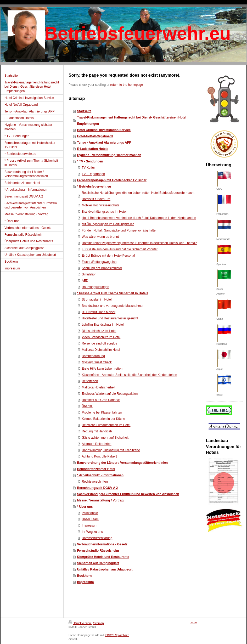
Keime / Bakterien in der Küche (103, 419)
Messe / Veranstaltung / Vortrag (100, 500)
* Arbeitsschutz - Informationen (100, 475)
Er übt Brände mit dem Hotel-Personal (108, 256)
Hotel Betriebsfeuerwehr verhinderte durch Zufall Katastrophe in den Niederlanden (139, 218)
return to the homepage (127, 85)
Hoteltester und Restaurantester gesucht (110, 318)
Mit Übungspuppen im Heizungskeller (108, 224)
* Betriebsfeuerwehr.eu (94, 187)
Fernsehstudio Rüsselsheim (98, 551)
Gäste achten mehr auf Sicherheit (105, 438)
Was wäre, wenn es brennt (100, 237)
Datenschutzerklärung (97, 538)
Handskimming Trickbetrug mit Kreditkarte (111, 450)
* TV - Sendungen (90, 161)
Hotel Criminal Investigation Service (104, 130)
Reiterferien (90, 381)
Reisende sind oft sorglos (99, 343)
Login (193, 622)
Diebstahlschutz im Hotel (99, 331)
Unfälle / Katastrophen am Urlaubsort (105, 569)
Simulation (89, 274)
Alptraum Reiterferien (96, 444)
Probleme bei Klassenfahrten (102, 413)
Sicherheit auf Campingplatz (98, 563)
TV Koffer (88, 168)
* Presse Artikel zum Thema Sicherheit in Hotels (113, 293)
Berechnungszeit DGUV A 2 (97, 488)
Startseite (84, 111)
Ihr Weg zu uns (92, 532)
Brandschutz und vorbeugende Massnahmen (113, 306)
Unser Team (90, 519)
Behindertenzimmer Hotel (96, 469)
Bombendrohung (93, 356)
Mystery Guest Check (97, 362)
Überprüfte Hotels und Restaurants (103, 557)
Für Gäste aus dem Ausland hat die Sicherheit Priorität (119, 249)
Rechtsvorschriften (95, 482)
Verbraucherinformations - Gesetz (102, 544)
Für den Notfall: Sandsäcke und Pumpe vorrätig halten (119, 230)
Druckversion (80, 623)
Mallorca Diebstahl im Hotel (101, 350)
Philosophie (90, 513)
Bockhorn (84, 576)
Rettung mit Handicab (97, 431)
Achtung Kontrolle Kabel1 (99, 456)
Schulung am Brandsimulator (102, 268)
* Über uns (85, 507)
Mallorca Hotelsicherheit (98, 387)
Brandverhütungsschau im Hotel (104, 212)
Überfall (87, 406)
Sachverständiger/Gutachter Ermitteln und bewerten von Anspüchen (128, 494)
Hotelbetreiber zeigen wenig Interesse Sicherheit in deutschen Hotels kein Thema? (139, 243)
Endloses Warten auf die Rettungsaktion (110, 394)
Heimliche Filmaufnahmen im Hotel (106, 425)
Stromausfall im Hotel (97, 300)
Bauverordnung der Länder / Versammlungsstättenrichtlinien (122, 463)
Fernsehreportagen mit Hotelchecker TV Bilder (112, 180)
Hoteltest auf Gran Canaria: (101, 400)
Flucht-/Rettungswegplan (99, 262)
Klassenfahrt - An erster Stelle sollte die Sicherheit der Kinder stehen (129, 375)
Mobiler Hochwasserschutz (100, 205)
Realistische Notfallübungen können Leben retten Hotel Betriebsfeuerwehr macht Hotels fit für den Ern (138, 196)
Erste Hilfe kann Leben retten (102, 369)
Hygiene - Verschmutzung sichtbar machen (109, 155)
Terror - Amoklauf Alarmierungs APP (104, 143)
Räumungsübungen (95, 287)
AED (85, 281)
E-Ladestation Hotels (92, 149)
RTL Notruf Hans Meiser (99, 312)
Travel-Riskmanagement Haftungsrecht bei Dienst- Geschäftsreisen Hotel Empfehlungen (131, 121)
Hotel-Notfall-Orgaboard (95, 136)
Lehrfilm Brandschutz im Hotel (103, 325)
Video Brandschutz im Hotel (101, 337)
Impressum (89, 526)
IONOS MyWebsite (117, 635)
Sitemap (98, 623)
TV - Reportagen (93, 174)
